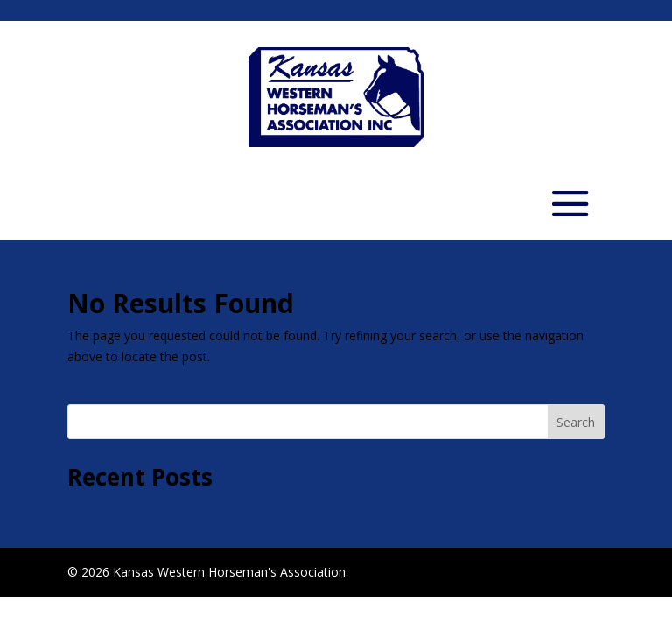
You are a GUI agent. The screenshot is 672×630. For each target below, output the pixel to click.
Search (576, 422)
